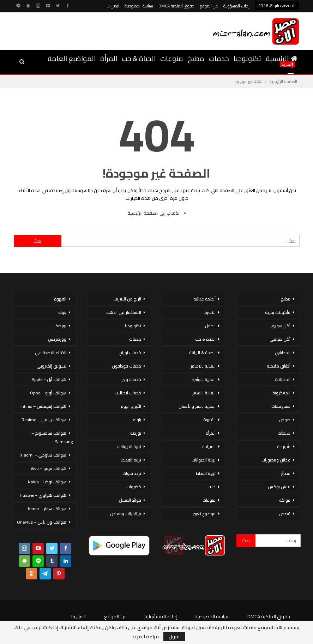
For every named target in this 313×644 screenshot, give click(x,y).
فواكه (285, 500)
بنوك (137, 420)
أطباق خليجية (279, 366)
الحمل (210, 326)
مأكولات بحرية (278, 312)
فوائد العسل (130, 500)
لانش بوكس (279, 487)
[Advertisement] (95, 30)
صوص (285, 420)
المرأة (109, 58)
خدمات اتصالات (128, 393)
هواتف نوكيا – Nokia (47, 482)
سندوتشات (281, 406)
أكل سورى (281, 326)
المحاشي (283, 353)
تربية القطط (206, 473)
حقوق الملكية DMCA (176, 6)
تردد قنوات (132, 473)
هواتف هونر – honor (47, 509)
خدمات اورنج (130, 353)
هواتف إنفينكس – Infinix (43, 406)
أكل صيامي (280, 339)
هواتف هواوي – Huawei (43, 495)
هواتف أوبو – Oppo (48, 393)
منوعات (172, 58)
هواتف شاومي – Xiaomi (43, 455)
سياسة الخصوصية (139, 6)
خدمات (219, 58)
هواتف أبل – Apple (49, 379)
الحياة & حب (139, 58)
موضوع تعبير (204, 514)
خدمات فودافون (127, 366)
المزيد (87, 58)
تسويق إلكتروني (52, 366)
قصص (285, 514)
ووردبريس (57, 339)
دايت (212, 487)
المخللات (283, 379)
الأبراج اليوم (131, 406)
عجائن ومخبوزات (276, 460)
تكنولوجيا (247, 58)
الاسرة (210, 312)
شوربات (284, 446)
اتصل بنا (113, 6)
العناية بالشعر (204, 393)
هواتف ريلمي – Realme (44, 420)
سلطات (284, 433)
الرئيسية (282, 58)
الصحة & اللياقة (202, 353)
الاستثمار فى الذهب (124, 312)
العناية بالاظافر (203, 366)
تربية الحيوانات (204, 460)
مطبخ (196, 58)
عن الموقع (209, 6)
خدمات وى (131, 379)
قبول (174, 637)
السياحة (209, 446)
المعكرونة (281, 393)
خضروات (134, 487)
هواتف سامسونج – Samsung (52, 437)
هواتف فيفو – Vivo (49, 468)
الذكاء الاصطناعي (51, 353)
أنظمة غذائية (204, 299)
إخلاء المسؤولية (236, 6)
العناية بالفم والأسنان (197, 406)
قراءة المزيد (145, 637)
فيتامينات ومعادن (126, 514)
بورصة (136, 433)
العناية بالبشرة (204, 379)
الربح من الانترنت (127, 299)
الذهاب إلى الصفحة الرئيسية (157, 213)
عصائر (286, 473)
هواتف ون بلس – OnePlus (42, 522)
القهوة (209, 420)
